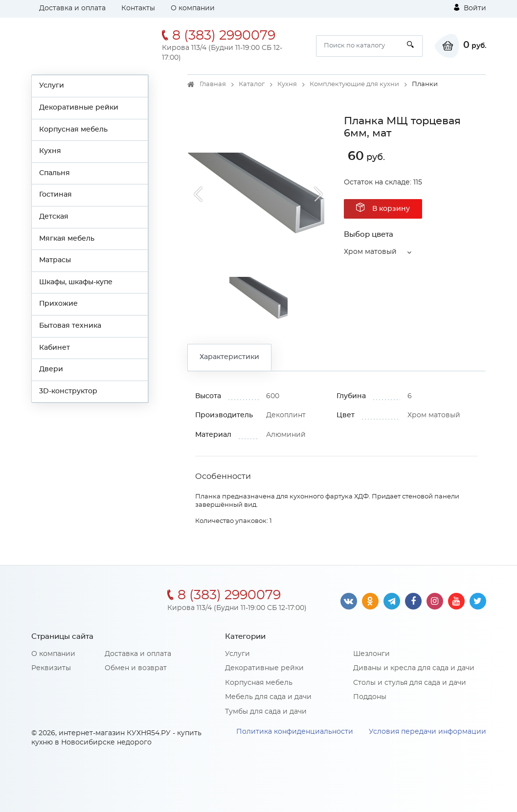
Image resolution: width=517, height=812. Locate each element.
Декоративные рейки (79, 108)
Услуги (52, 86)
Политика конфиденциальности (295, 732)
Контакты (138, 8)
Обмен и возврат (136, 668)
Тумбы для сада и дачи (266, 712)
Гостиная (56, 195)
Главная (213, 84)
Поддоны (370, 697)
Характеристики (229, 357)
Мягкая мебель (67, 239)
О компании (193, 8)
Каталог (252, 84)
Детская (54, 217)
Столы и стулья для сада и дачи (410, 683)
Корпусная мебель (73, 130)
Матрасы (55, 260)
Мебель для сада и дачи (268, 697)
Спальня (55, 173)
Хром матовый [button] (370, 252)
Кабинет (55, 348)
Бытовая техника (70, 326)
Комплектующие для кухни (354, 84)
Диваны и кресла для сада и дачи (414, 668)
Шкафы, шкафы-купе (76, 282)
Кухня (50, 151)
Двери (51, 369)
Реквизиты (51, 668)
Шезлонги (371, 654)
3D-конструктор (68, 391)
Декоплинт (286, 415)
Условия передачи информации (427, 732)
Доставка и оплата (72, 8)
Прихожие (58, 304)
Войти (470, 8)
